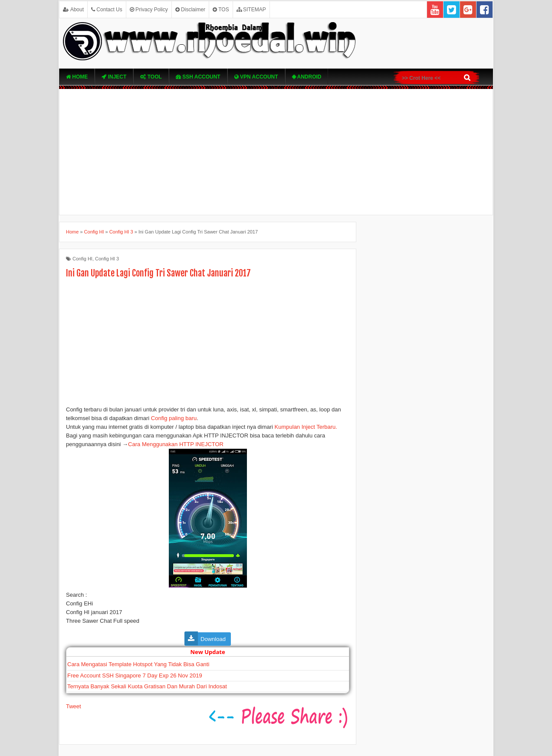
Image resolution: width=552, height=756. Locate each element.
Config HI (82, 259)
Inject (114, 77)
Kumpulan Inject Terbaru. (306, 427)
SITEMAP (251, 10)
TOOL (151, 77)
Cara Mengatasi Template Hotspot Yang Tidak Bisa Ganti (138, 664)
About (73, 10)
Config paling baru (174, 418)
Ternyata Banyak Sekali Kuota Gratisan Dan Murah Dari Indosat (147, 686)
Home (77, 77)
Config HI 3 (107, 259)
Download (213, 639)
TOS (221, 10)
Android (307, 77)
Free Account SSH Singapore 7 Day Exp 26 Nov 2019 (135, 675)
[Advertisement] (276, 152)
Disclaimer (190, 10)
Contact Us (107, 10)
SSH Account (198, 77)
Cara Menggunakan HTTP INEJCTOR (176, 444)
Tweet (74, 706)
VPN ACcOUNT (256, 77)
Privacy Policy (149, 10)
